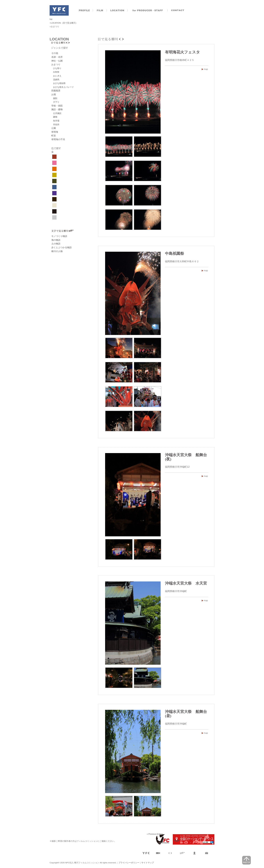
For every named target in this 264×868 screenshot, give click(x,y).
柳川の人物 (57, 251)
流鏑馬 (56, 80)
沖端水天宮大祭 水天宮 (186, 583)
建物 (55, 117)
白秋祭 (56, 72)
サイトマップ (148, 863)
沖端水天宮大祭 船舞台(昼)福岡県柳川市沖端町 (205, 733)
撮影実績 (100, 10)
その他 (55, 53)
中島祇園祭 (174, 254)
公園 (54, 128)
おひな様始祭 (59, 83)
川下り (56, 102)
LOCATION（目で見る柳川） (64, 23)
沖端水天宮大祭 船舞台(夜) (186, 457)
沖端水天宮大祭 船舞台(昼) (186, 714)
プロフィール (84, 10)
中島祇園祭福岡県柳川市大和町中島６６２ (205, 271)
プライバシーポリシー (129, 863)
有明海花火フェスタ (182, 52)
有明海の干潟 (58, 139)
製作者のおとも (148, 10)
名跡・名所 (57, 57)
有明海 (55, 132)
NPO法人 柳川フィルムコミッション (59, 10)
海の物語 (56, 240)
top (51, 19)
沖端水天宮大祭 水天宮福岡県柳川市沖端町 (205, 601)
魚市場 (56, 121)
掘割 (55, 98)
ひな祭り (57, 68)
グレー (54, 217)
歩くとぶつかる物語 (61, 247)
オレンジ (54, 169)
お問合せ (178, 10)
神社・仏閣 (57, 61)
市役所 (56, 124)
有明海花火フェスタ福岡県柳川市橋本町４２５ (205, 69)
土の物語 (56, 244)
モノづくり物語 (59, 236)
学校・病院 (57, 106)
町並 (54, 136)
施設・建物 (57, 109)
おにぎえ (57, 76)
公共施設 (57, 113)
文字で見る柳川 (75, 231)
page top (246, 860)
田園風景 (56, 91)
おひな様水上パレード (63, 87)
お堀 (54, 94)
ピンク (54, 163)
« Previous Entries (155, 834)
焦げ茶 (54, 199)
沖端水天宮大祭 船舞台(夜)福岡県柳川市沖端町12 (205, 476)
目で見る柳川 (75, 43)
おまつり (56, 64)
